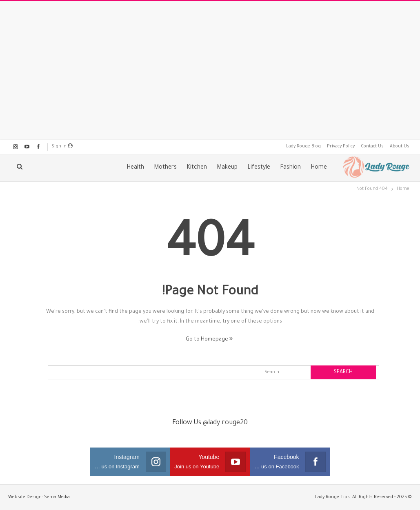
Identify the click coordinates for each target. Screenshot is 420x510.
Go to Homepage (209, 340)
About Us (400, 147)
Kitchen (197, 168)
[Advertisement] (210, 71)
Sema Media (57, 497)
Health (135, 168)
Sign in (62, 146)
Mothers (165, 168)
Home (319, 168)
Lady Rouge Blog (303, 147)
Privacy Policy (341, 147)
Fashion (290, 168)
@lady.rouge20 (225, 423)
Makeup (227, 168)
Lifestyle (259, 168)
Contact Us (372, 147)
